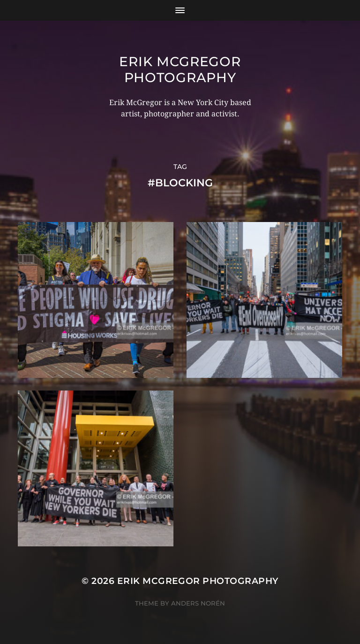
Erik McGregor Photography (180, 69)
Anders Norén (198, 603)
